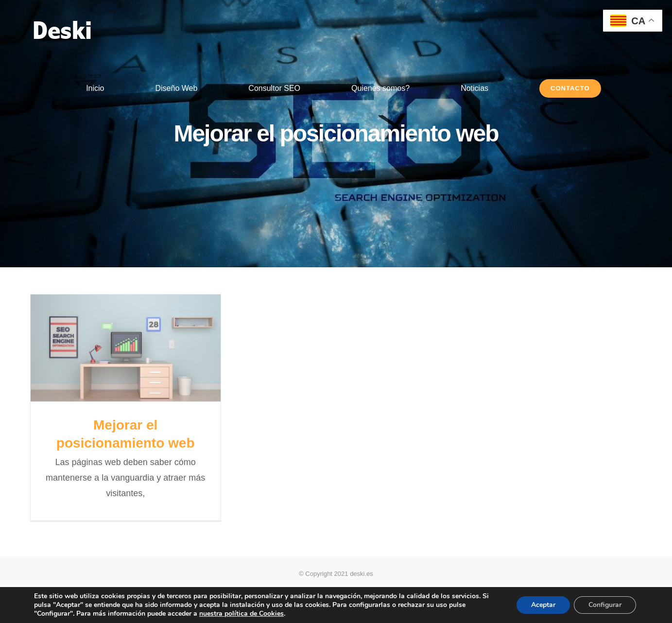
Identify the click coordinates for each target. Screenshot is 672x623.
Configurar (605, 605)
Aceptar (543, 605)
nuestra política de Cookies (241, 614)
